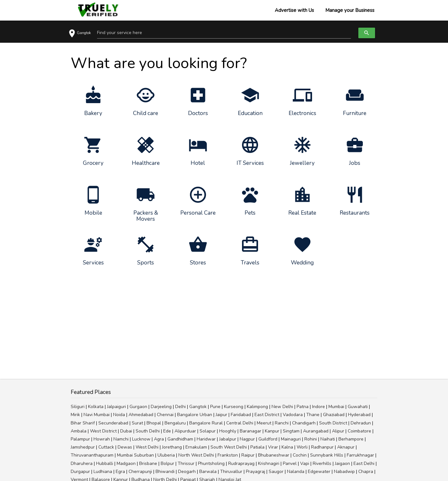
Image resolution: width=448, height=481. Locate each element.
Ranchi (282, 423)
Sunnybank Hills (327, 455)
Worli (302, 447)
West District (103, 431)
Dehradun (361, 423)
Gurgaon (138, 407)
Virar (273, 447)
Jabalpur (228, 439)
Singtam (291, 431)
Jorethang (172, 447)
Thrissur (186, 463)
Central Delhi (240, 423)
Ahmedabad (141, 415)
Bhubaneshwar (274, 455)
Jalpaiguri (116, 407)
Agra (159, 439)
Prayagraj (255, 472)
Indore (318, 407)
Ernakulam (196, 447)
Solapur (208, 431)
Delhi (180, 407)
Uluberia (166, 455)
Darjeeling (161, 407)
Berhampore (351, 439)
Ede (167, 431)
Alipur (338, 431)
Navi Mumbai (97, 415)
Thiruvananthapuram (92, 455)
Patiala (257, 447)
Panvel (290, 463)
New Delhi (282, 407)
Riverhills (322, 463)
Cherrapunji (140, 472)
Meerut (264, 423)
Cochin (300, 455)
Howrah (102, 439)
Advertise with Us (294, 10)
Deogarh (187, 472)
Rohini (311, 439)
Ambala (79, 431)
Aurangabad (316, 431)
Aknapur (346, 447)
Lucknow (141, 439)
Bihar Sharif (83, 423)
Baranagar (251, 431)
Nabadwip (344, 472)
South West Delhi (229, 447)
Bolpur (167, 463)
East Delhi (364, 463)
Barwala (208, 472)
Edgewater (319, 472)
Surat (137, 423)
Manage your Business (350, 10)
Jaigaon (342, 463)
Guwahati (358, 407)
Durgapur (80, 472)
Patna (303, 407)
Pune (215, 407)
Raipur (248, 455)
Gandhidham (180, 439)
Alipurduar (185, 431)
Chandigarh (304, 423)
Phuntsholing (211, 463)
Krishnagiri (269, 463)
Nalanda (296, 472)
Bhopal (154, 423)
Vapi (305, 463)
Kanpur (272, 431)
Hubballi (105, 463)
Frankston (228, 455)
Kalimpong (257, 407)
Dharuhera (82, 463)
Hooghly (228, 431)
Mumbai (336, 407)
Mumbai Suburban (135, 455)
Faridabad (241, 415)
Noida (119, 415)
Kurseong (234, 407)
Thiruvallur (231, 472)
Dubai (126, 431)
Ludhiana (103, 472)
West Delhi (147, 447)
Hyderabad (359, 415)
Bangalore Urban (195, 415)
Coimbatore (359, 431)
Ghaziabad (334, 415)
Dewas (125, 447)
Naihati (328, 439)
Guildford (268, 439)
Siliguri (78, 407)
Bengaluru (175, 423)
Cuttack (106, 447)
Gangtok (198, 407)
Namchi (121, 439)
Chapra (366, 472)
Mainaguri (291, 439)
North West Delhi (196, 455)
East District (267, 415)
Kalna (287, 447)
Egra (120, 472)
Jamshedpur (83, 447)
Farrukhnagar (360, 455)
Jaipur (221, 415)
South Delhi (148, 431)
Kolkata (96, 407)
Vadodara (293, 415)
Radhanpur (322, 447)
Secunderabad (113, 423)
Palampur (80, 439)
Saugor (276, 472)
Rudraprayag (241, 463)
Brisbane (148, 463)
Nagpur (247, 439)
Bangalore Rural (206, 423)
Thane (313, 415)
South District (333, 423)
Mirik (75, 415)
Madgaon (126, 463)
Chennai (165, 415)
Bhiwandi (165, 472)
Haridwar (206, 439)
